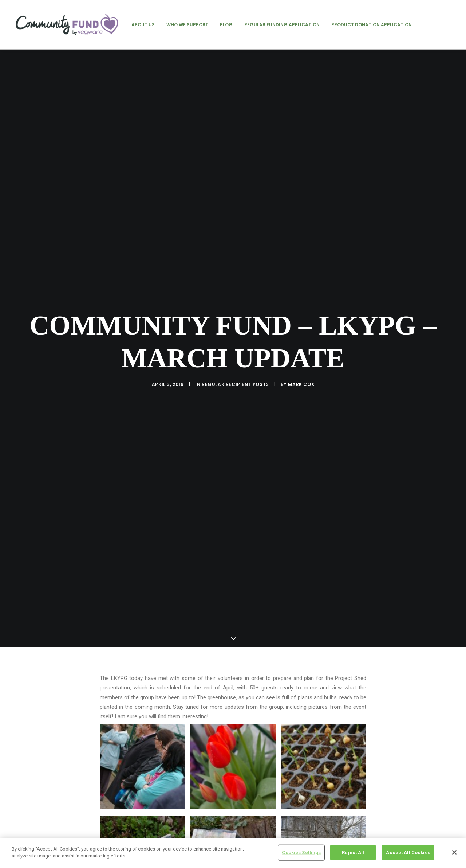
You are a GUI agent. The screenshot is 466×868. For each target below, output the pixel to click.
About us (143, 25)
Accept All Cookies (408, 853)
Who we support (187, 25)
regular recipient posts (235, 338)
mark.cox (301, 338)
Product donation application (372, 25)
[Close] (454, 852)
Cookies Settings (301, 853)
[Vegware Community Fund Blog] (67, 25)
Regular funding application (282, 25)
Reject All (353, 853)
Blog (226, 25)
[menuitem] (143, 25)
